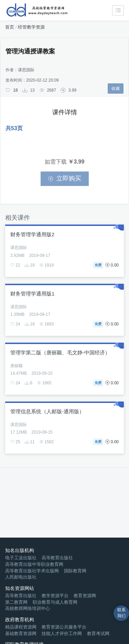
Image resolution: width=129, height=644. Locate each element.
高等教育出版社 (57, 558)
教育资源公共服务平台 (64, 627)
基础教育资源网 (21, 633)
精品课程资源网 (21, 627)
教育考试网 (98, 633)
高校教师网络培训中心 (28, 608)
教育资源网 (85, 596)
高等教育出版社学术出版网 (32, 571)
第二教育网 (16, 602)
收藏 (116, 89)
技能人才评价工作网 (62, 633)
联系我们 (121, 613)
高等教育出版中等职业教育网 (34, 564)
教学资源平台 (55, 596)
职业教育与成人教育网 (55, 602)
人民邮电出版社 (21, 577)
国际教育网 (75, 571)
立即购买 (65, 178)
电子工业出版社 (21, 558)
